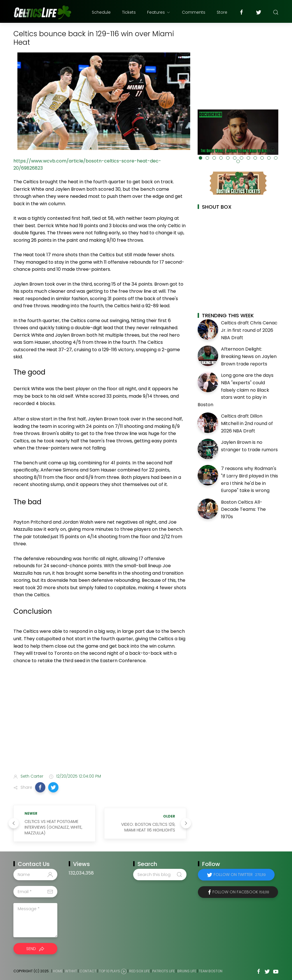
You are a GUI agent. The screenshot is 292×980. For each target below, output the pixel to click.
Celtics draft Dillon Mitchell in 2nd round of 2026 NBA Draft (247, 423)
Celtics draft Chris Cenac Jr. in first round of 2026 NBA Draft (249, 330)
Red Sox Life (139, 971)
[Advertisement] (100, 724)
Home (58, 971)
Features (159, 12)
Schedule (101, 12)
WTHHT (71, 971)
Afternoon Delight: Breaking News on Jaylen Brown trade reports (249, 356)
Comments (194, 12)
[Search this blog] (160, 875)
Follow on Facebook (241, 892)
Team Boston (211, 971)
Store (222, 12)
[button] (40, 787)
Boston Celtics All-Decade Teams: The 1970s (243, 509)
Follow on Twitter (240, 875)
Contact (88, 971)
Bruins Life (187, 971)
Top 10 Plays (109, 971)
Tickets (129, 12)
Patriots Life (164, 971)
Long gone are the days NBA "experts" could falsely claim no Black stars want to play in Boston (236, 390)
